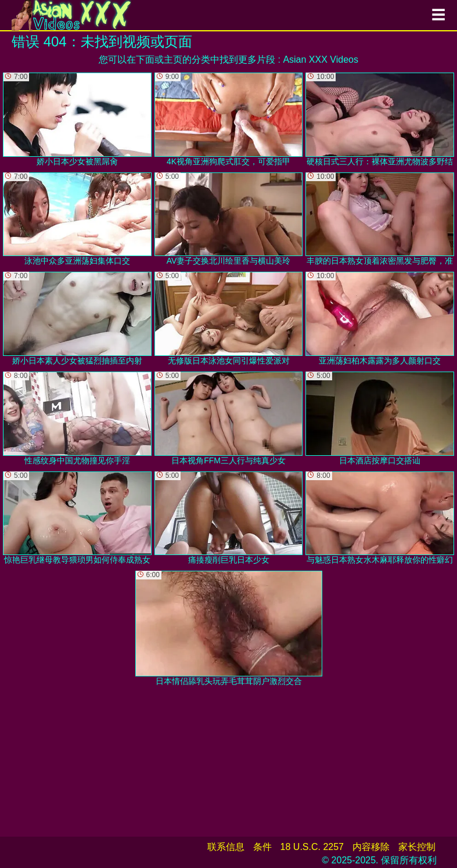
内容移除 (371, 847)
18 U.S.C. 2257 (312, 847)
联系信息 (226, 847)
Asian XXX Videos (321, 60)
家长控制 (417, 847)
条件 (262, 847)
